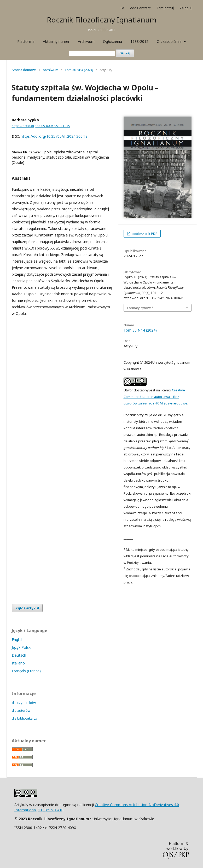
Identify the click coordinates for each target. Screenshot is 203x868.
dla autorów (21, 710)
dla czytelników (24, 703)
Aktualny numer (56, 41)
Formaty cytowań (140, 308)
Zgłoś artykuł (27, 608)
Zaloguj (186, 8)
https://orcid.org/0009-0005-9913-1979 (41, 126)
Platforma (26, 41)
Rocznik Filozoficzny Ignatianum (102, 20)
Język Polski (22, 647)
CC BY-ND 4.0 (50, 810)
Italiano (18, 663)
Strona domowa (24, 70)
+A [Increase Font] (122, 8)
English (18, 640)
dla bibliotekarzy (25, 718)
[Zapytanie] (92, 53)
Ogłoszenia (112, 41)
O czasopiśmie (170, 41)
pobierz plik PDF (144, 234)
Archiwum (86, 41)
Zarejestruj (165, 8)
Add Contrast (140, 8)
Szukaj (125, 53)
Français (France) (26, 671)
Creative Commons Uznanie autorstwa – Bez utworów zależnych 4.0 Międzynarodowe (155, 397)
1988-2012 (139, 41)
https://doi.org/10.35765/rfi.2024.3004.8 (54, 136)
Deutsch (19, 655)
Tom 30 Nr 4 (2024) (79, 70)
